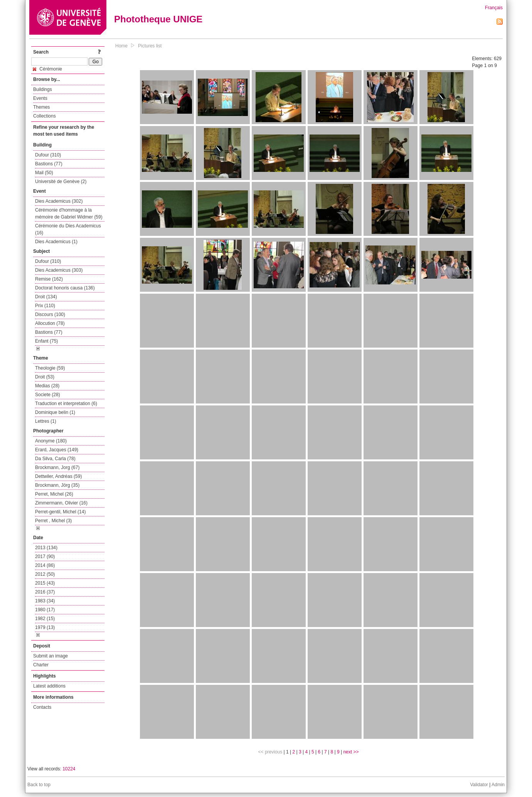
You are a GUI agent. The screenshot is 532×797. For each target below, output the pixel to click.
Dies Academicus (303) (59, 270)
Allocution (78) (50, 323)
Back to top (39, 785)
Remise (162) (49, 279)
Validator (479, 785)
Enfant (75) (46, 341)
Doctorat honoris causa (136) (65, 288)
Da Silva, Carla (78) (55, 459)
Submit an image (51, 656)
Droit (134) (46, 297)
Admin (498, 785)
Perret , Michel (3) (53, 521)
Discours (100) (50, 314)
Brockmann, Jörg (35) (57, 485)
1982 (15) (45, 619)
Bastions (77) (49, 164)
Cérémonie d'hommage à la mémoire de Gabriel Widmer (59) (69, 214)
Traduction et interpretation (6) (66, 404)
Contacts (42, 707)
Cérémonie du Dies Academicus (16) (68, 229)
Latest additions (49, 686)
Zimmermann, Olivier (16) (61, 503)
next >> (351, 752)
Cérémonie (47, 69)
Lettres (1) (46, 421)
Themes (41, 107)
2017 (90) (45, 557)
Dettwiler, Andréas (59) (58, 476)
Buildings (43, 89)
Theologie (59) (50, 368)
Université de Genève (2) (61, 182)
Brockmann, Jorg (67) (57, 467)
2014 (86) (45, 565)
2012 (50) (45, 574)
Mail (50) (44, 173)
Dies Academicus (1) (56, 242)
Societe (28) (48, 395)
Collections (45, 116)
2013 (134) (46, 548)
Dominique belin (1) (55, 412)
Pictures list (150, 46)
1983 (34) (45, 601)
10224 (69, 769)
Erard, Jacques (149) (57, 450)
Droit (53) (45, 377)
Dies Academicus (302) (59, 201)
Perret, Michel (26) (54, 494)
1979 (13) (45, 627)
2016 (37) (45, 592)
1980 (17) (45, 610)
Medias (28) (47, 386)
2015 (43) (45, 583)
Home (121, 46)
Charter (41, 665)
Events (40, 98)
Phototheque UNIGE (158, 19)
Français (494, 8)
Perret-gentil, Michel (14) (60, 512)
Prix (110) (45, 306)
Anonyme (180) (51, 441)
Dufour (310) (48, 155)
